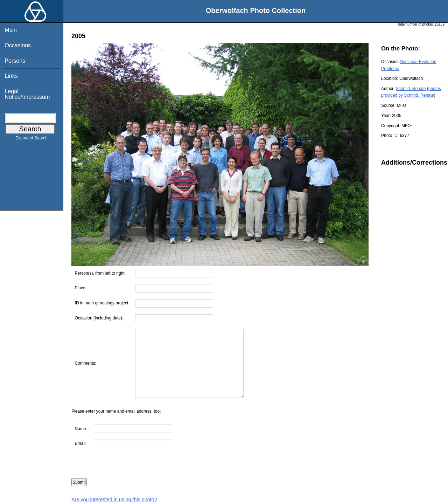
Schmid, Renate (411, 89)
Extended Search (31, 139)
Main (11, 30)
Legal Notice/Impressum (27, 94)
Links (11, 76)
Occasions (18, 45)
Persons (15, 61)
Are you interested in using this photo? (114, 499)
